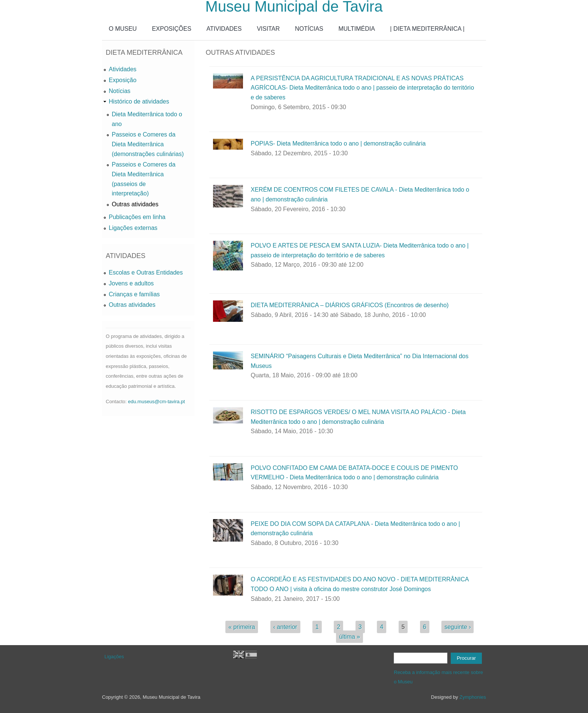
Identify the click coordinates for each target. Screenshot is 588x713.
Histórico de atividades (139, 101)
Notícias (120, 91)
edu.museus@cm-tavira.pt (156, 402)
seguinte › (457, 627)
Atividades (123, 69)
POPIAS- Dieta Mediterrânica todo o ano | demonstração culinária (338, 143)
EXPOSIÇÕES (172, 29)
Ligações (114, 657)
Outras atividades (135, 204)
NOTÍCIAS (309, 29)
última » (349, 637)
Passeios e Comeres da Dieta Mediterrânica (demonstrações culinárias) (148, 144)
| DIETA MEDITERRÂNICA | (427, 29)
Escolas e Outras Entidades (146, 272)
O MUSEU (123, 29)
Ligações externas (133, 228)
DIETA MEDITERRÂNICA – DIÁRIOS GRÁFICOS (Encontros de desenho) (349, 305)
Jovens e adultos (131, 283)
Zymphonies (473, 697)
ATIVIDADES (224, 29)
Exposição (123, 80)
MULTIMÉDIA (356, 29)
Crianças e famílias (134, 294)
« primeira (242, 627)
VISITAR (268, 29)
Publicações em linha (137, 217)
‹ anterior (285, 627)
